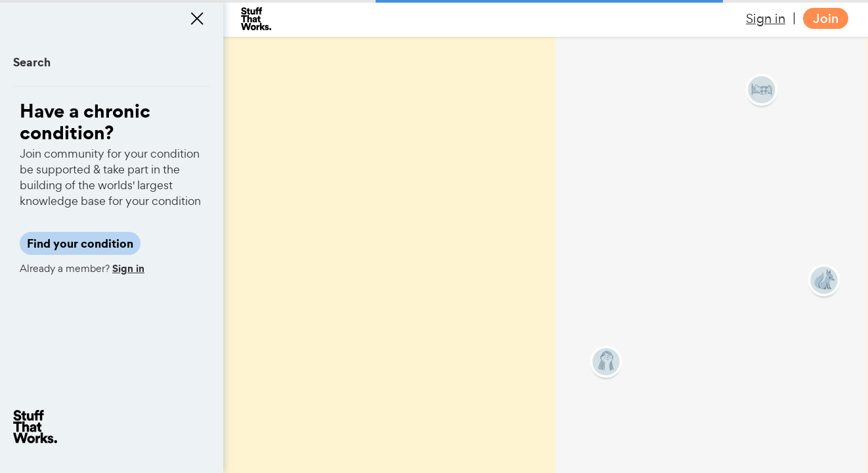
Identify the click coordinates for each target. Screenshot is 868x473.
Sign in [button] (766, 18)
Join (826, 19)
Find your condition (80, 243)
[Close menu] (197, 18)
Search (32, 62)
